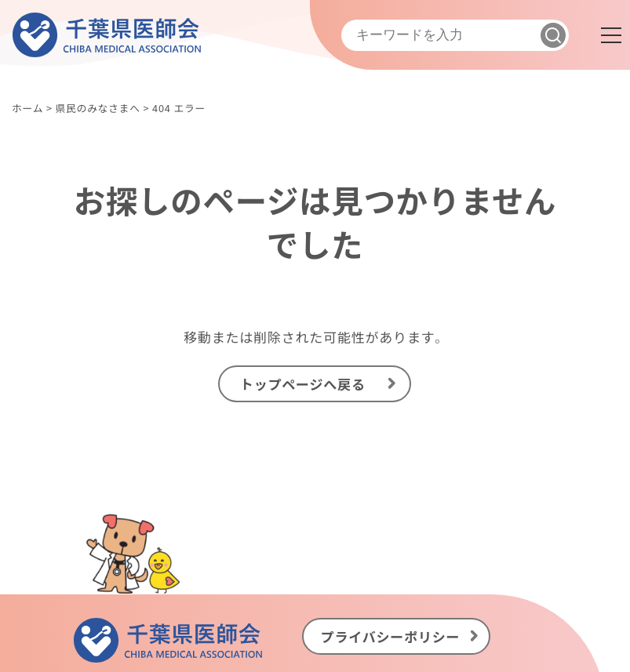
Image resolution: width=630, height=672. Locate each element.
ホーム (27, 108)
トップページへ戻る (303, 383)
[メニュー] (611, 35)
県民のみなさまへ (97, 108)
